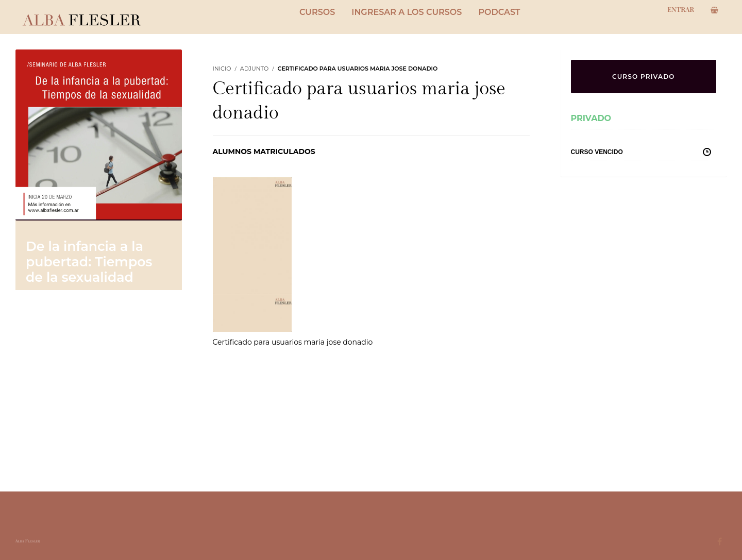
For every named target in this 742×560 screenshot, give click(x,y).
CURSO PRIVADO (644, 77)
